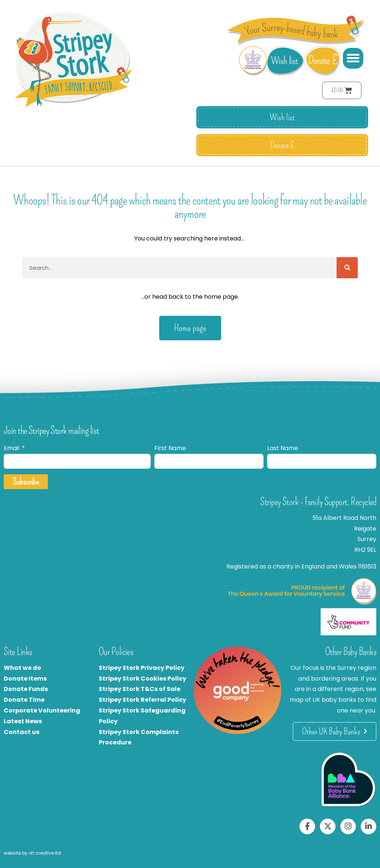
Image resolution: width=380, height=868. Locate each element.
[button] (353, 58)
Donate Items (25, 679)
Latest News (23, 721)
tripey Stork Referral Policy (144, 700)
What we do (22, 668)
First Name (170, 448)
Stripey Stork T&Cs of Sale (140, 689)
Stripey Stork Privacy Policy (142, 668)
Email (12, 448)
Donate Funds (26, 689)
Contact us (22, 732)
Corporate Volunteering (42, 710)
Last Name (283, 448)
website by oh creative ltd (32, 853)
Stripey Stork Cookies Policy (142, 679)
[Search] (347, 268)
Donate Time (24, 700)
